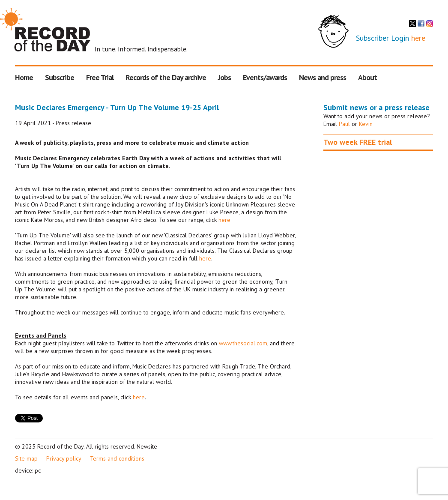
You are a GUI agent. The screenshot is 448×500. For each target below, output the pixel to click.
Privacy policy (64, 458)
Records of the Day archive (166, 77)
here (418, 38)
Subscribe (60, 77)
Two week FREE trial (358, 142)
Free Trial (100, 77)
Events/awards (265, 77)
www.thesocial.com (243, 343)
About (367, 77)
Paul (344, 124)
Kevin (366, 124)
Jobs (224, 77)
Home (24, 77)
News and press (323, 77)
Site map (26, 458)
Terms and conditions (117, 458)
